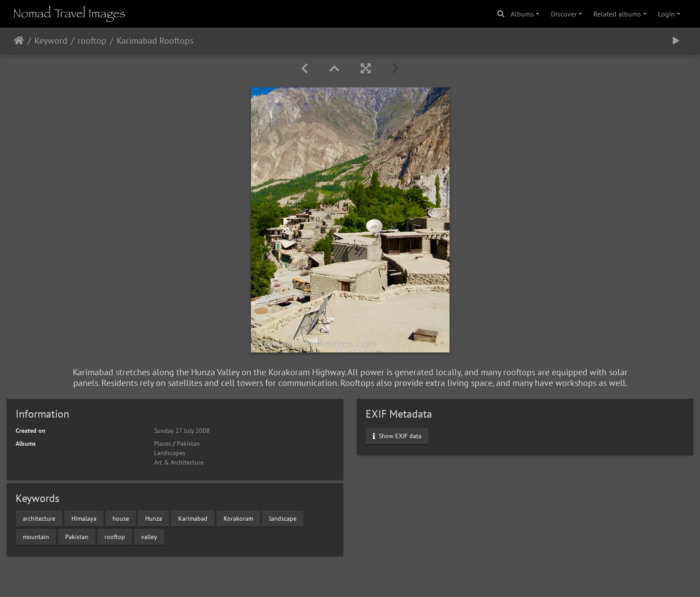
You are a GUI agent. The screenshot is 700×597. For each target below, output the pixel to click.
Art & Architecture (179, 462)
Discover (564, 14)
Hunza (154, 518)
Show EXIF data (397, 436)
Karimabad (193, 518)
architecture (39, 518)
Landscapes (170, 453)
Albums (522, 14)
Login (667, 14)
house (121, 518)
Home (19, 41)
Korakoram (238, 518)
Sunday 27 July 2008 (182, 431)
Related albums (617, 14)
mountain (36, 536)
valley (149, 536)
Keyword (51, 41)
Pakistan (188, 444)
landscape (283, 518)
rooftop (92, 41)
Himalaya (84, 518)
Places (162, 444)
